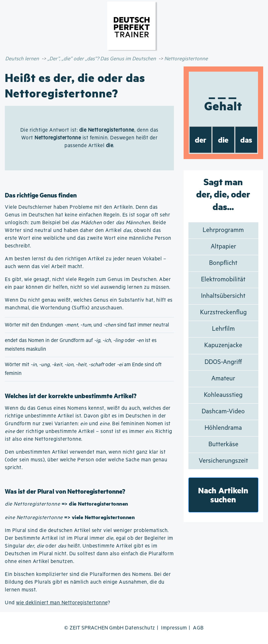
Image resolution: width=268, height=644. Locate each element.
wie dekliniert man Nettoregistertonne (62, 603)
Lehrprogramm (223, 230)
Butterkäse (223, 444)
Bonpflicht (223, 263)
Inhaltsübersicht (223, 296)
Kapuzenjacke (223, 345)
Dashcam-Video (223, 412)
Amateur (223, 379)
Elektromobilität (223, 280)
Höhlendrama (223, 428)
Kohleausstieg (223, 395)
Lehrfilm (223, 329)
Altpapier (223, 247)
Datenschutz (140, 628)
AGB (198, 628)
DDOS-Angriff (223, 362)
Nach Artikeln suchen (223, 495)
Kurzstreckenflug (223, 312)
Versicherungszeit (223, 461)
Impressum (174, 628)
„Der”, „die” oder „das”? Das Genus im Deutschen (102, 59)
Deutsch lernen (22, 59)
